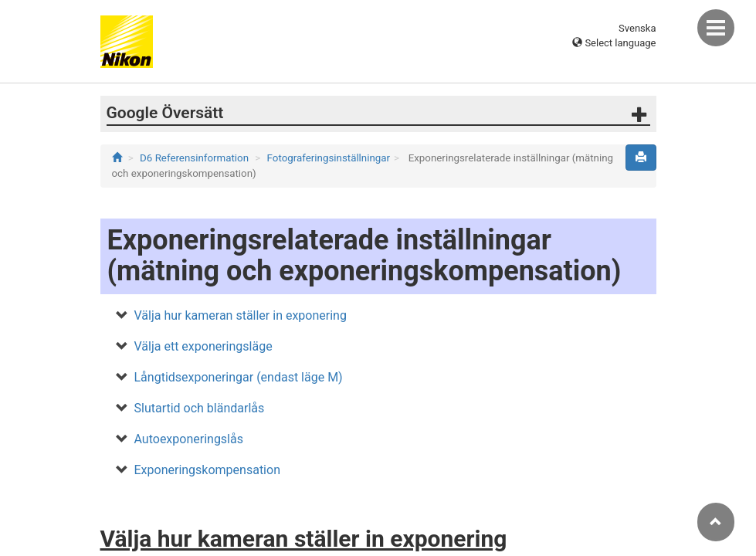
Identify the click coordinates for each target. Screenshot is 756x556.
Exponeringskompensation (207, 470)
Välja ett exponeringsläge (203, 346)
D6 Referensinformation (194, 158)
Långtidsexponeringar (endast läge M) (239, 377)
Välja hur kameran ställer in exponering (241, 315)
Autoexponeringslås (189, 439)
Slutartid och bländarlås (200, 408)
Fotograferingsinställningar (329, 158)
